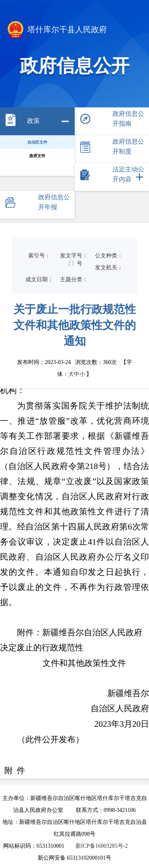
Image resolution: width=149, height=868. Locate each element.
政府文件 (37, 156)
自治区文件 (37, 142)
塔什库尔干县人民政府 (56, 30)
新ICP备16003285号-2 (102, 846)
